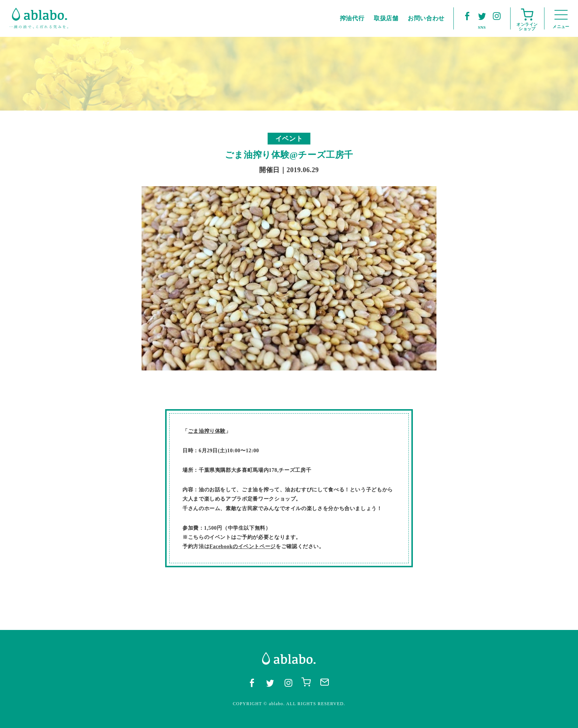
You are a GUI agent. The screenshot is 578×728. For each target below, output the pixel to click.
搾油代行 (352, 18)
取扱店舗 (386, 18)
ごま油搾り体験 (207, 431)
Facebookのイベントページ (243, 546)
